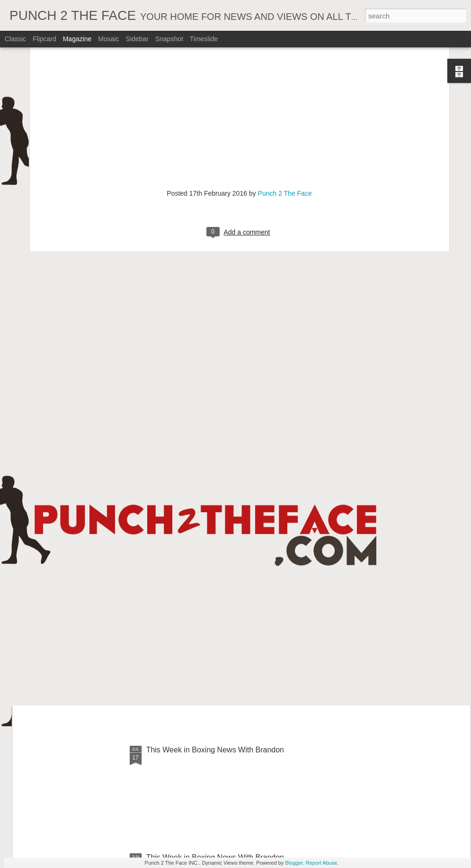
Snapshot (169, 39)
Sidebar (137, 39)
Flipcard (44, 39)
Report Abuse (322, 863)
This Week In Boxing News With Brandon (215, 535)
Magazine (77, 39)
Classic (15, 39)
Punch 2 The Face (285, 99)
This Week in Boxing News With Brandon (215, 750)
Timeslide (204, 39)
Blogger (294, 863)
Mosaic (108, 39)
